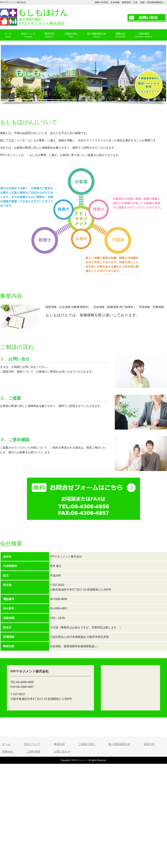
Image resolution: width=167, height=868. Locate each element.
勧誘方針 (149, 744)
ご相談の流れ (86, 744)
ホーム (6, 744)
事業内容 (59, 744)
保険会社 (8, 752)
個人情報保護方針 (119, 744)
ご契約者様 (33, 752)
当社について (32, 744)
